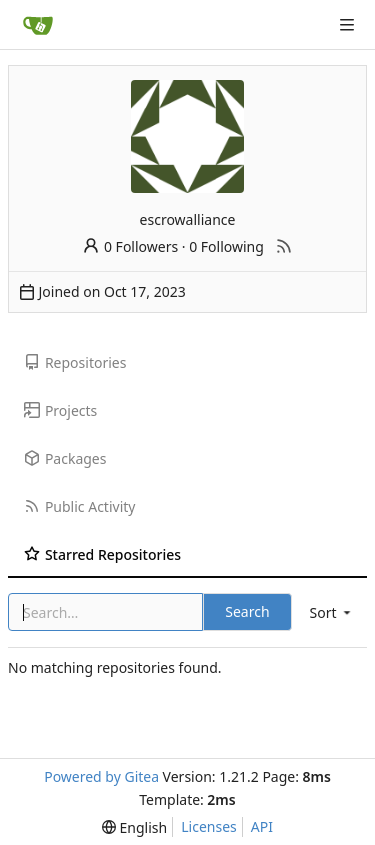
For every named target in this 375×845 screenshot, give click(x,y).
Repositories (75, 362)
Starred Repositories (102, 554)
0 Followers (130, 246)
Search (247, 611)
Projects (60, 410)
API (262, 826)
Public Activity (79, 506)
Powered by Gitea (101, 776)
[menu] (332, 612)
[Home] (38, 25)
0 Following (226, 246)
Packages (65, 458)
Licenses (209, 826)
